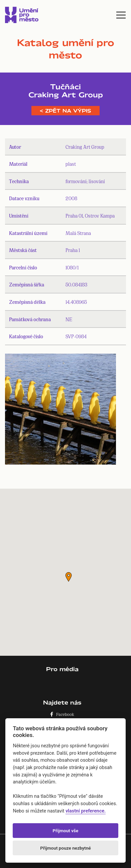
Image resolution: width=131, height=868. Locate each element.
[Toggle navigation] (121, 15)
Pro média (62, 669)
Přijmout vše (66, 831)
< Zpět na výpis (65, 111)
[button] (69, 577)
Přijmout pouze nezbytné (65, 848)
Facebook (62, 714)
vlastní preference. (86, 811)
